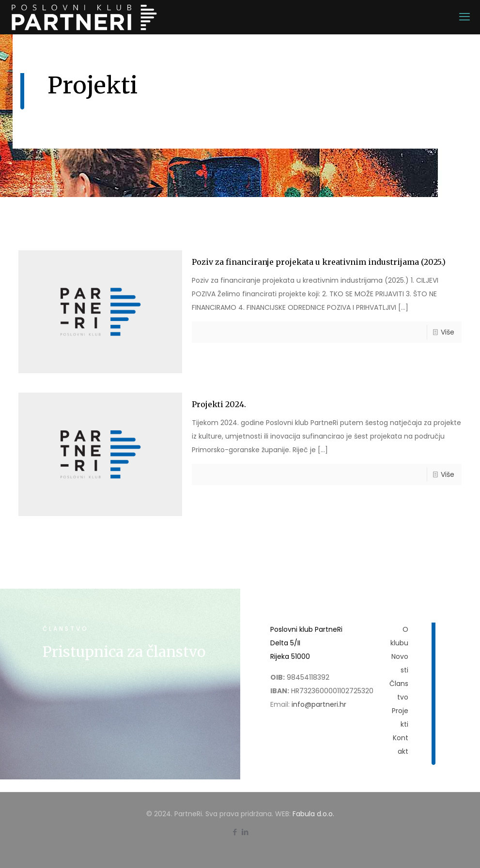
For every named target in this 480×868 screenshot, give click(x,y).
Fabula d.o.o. (313, 814)
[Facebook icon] (235, 832)
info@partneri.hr (319, 704)
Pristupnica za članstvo (124, 652)
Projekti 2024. (219, 404)
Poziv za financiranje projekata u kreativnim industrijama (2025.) (319, 262)
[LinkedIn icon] (245, 832)
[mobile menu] (465, 17)
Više (448, 332)
